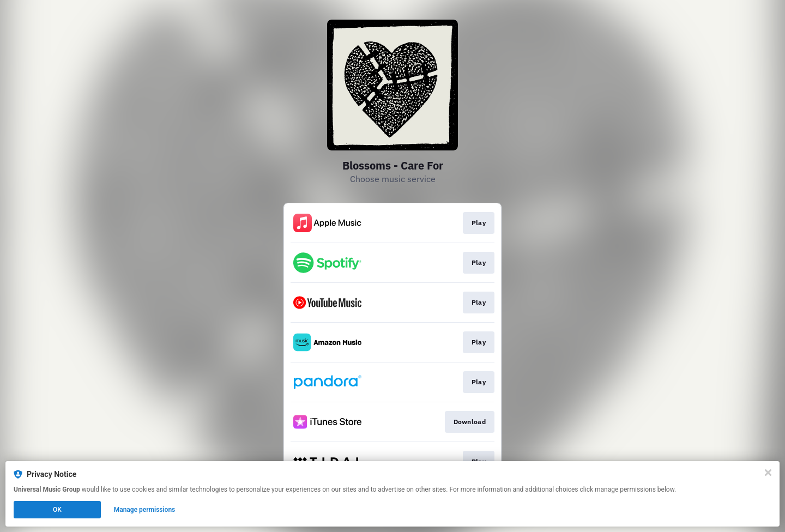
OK (57, 510)
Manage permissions (145, 510)
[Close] (768, 473)
